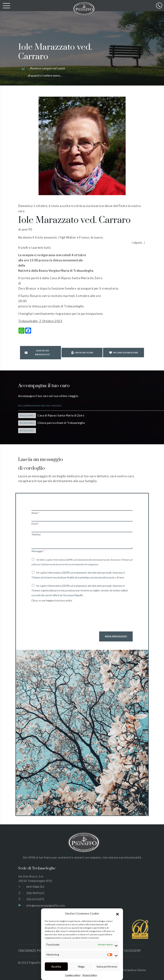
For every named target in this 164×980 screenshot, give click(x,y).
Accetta (56, 966)
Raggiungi (27, 416)
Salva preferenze (107, 966)
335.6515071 (35, 899)
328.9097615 (35, 893)
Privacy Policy (90, 975)
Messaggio (38, 551)
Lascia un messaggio (37, 352)
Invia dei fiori (82, 353)
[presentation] (59, 620)
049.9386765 (35, 887)
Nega (81, 966)
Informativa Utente (133, 970)
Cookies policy (73, 975)
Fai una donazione (124, 353)
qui (40, 600)
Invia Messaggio (116, 636)
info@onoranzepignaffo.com (46, 905)
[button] (117, 914)
